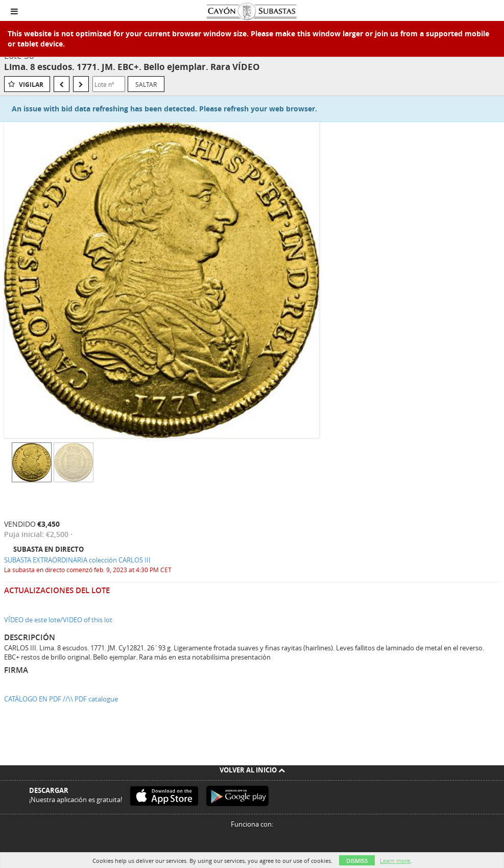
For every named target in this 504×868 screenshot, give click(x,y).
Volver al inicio (252, 770)
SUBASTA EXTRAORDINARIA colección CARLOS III (77, 560)
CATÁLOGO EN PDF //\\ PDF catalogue (61, 699)
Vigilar (31, 85)
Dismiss (357, 861)
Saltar (146, 84)
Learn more (395, 861)
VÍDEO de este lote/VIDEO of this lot (58, 620)
